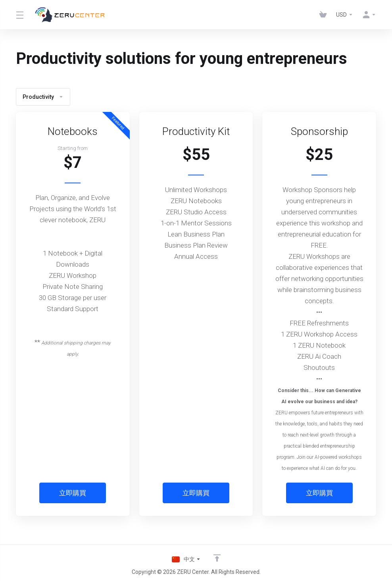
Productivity (43, 97)
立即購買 (73, 493)
